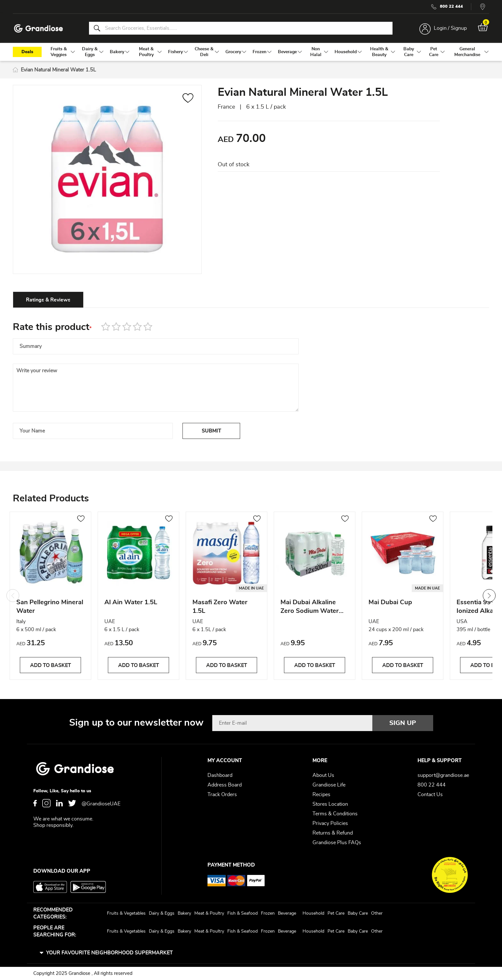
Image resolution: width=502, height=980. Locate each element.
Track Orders (222, 795)
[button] (188, 99)
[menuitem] (59, 52)
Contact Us (430, 795)
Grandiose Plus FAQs (337, 843)
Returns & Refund (333, 833)
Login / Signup (450, 28)
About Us (323, 775)
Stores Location (330, 804)
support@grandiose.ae (443, 775)
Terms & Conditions (335, 814)
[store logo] (38, 28)
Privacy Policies (330, 823)
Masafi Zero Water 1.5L (220, 607)
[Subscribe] (403, 723)
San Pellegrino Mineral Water (50, 607)
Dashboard (220, 775)
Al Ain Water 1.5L (131, 602)
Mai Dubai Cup (390, 602)
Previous (13, 596)
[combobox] (241, 28)
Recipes (321, 795)
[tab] (48, 300)
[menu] (251, 52)
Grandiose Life (329, 785)
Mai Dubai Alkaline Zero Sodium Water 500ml (310, 608)
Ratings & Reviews (48, 300)
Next (489, 596)
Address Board (225, 785)
